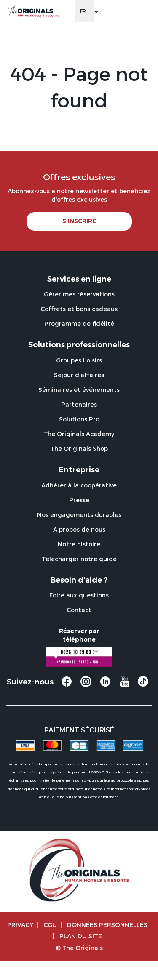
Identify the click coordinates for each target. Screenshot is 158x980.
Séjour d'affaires (79, 375)
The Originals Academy (79, 434)
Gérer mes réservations (79, 294)
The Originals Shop (79, 449)
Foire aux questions (79, 595)
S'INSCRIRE (79, 221)
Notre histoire (79, 544)
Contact (79, 610)
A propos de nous (79, 529)
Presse (79, 500)
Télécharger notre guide (79, 559)
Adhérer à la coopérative (79, 485)
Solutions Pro (79, 419)
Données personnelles (107, 925)
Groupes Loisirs (79, 360)
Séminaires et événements (79, 390)
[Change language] (85, 11)
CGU (50, 925)
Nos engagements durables (79, 515)
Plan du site (81, 936)
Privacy (20, 925)
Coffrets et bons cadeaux (79, 309)
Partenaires (79, 404)
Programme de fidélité (79, 324)
